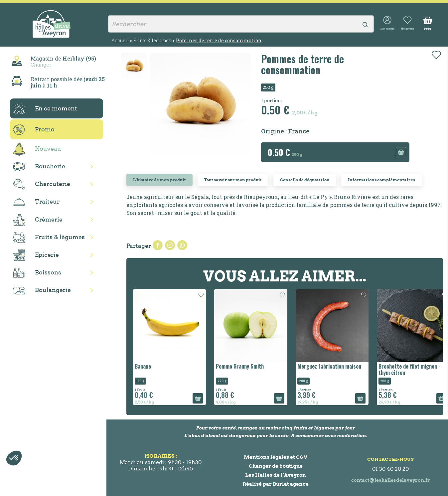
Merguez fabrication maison (329, 366)
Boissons (37, 273)
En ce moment (45, 109)
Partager (158, 245)
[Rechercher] (241, 24)
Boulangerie (42, 290)
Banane (143, 366)
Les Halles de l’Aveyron (276, 475)
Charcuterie (42, 184)
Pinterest (182, 245)
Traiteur (36, 202)
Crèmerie (38, 220)
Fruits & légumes (49, 238)
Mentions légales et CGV (276, 457)
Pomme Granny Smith (240, 366)
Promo (34, 130)
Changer (41, 65)
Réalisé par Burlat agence (276, 484)
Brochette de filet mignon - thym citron (409, 369)
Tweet (170, 245)
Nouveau (37, 149)
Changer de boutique (276, 466)
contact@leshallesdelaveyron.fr (391, 480)
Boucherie (39, 167)
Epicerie (36, 255)
